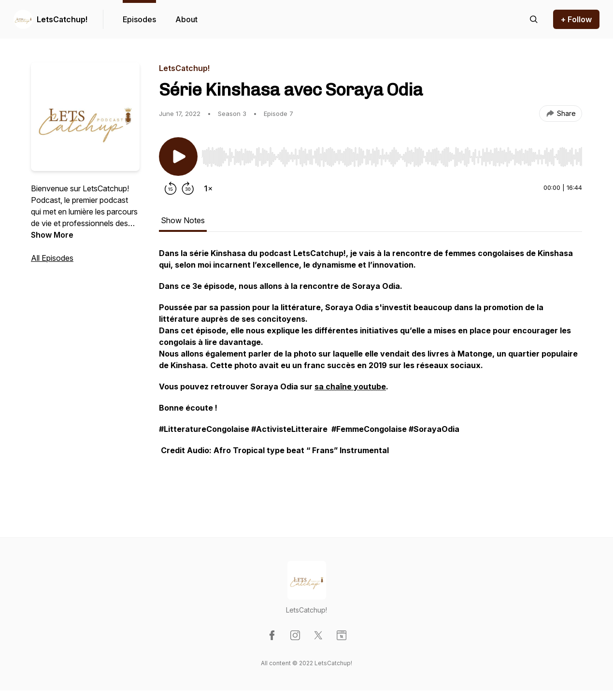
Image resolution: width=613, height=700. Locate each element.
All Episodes (52, 258)
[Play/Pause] (178, 157)
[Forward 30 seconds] (188, 188)
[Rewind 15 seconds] (171, 188)
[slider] (392, 157)
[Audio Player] (392, 154)
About (186, 19)
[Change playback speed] (208, 188)
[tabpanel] (371, 373)
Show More (52, 235)
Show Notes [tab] (183, 220)
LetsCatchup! (62, 19)
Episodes (139, 19)
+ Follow (576, 19)
